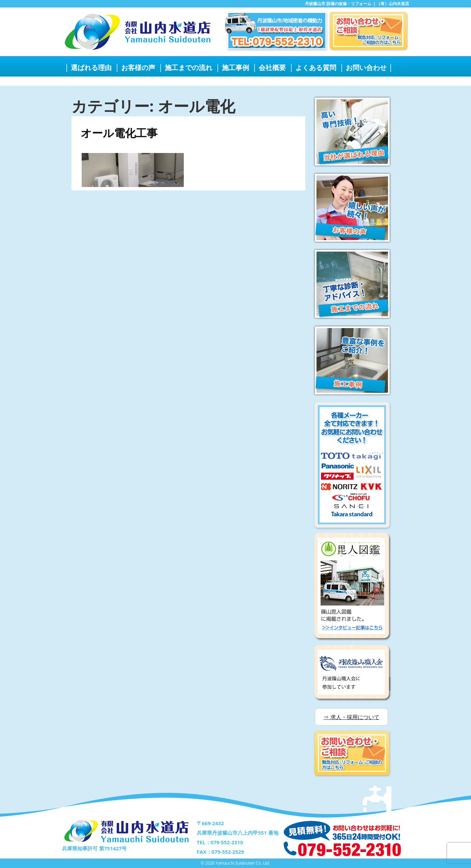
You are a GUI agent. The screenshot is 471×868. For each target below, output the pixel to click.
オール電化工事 (119, 133)
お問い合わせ (366, 67)
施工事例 (235, 67)
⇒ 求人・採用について (351, 717)
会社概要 (272, 67)
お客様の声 (138, 67)
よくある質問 (316, 67)
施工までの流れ (189, 67)
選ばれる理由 (91, 67)
